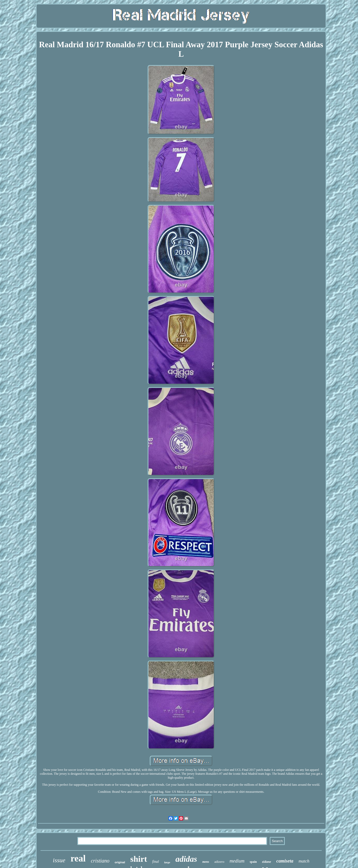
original (120, 862)
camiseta (285, 861)
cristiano (100, 861)
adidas (186, 859)
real (78, 858)
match (304, 861)
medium (237, 861)
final (156, 862)
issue (59, 860)
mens (206, 862)
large (167, 862)
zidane (267, 862)
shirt (139, 859)
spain (253, 862)
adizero (219, 862)
